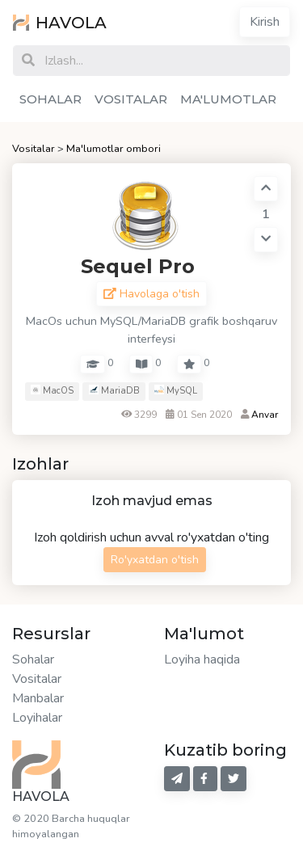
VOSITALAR (131, 99)
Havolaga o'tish (151, 294)
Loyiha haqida (202, 659)
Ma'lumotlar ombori (114, 149)
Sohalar (33, 659)
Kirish (265, 22)
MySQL (176, 391)
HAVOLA (60, 23)
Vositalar (34, 149)
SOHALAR (50, 99)
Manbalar (38, 698)
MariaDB (114, 391)
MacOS (52, 391)
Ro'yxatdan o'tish (155, 560)
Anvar (265, 415)
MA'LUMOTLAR (228, 99)
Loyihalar (37, 718)
